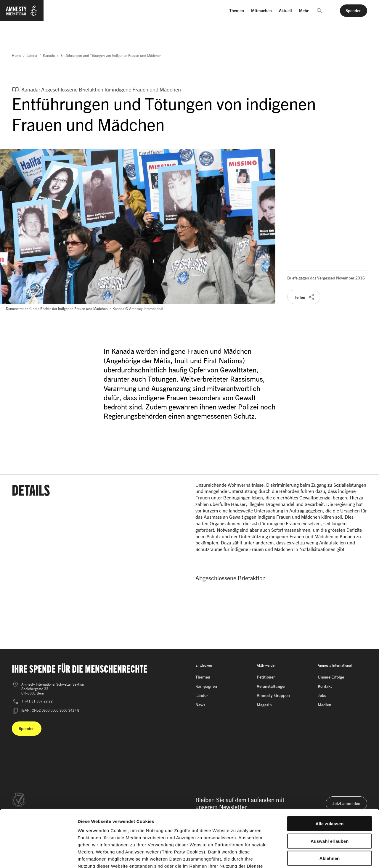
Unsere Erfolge (331, 677)
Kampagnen (206, 686)
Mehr (304, 11)
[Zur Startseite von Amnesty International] (22, 14)
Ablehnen (330, 818)
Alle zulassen (329, 783)
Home (16, 56)
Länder (32, 56)
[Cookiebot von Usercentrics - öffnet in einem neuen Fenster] (38, 856)
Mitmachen (261, 11)
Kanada (49, 56)
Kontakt (325, 686)
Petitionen (266, 677)
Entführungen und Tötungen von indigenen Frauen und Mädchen (111, 56)
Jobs (322, 695)
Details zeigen (315, 856)
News (200, 705)
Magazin (264, 705)
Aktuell (285, 11)
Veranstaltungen (272, 686)
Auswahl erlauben (330, 800)
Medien (325, 705)
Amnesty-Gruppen (273, 695)
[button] (319, 11)
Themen (237, 11)
